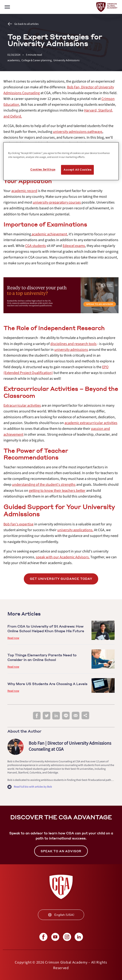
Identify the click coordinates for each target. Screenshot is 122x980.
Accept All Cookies (77, 170)
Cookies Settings (43, 170)
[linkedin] (56, 716)
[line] (66, 716)
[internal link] (78, 132)
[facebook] (37, 716)
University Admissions (66, 60)
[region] (61, 161)
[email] (76, 716)
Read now (13, 638)
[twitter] (46, 716)
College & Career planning (37, 60)
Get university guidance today (61, 579)
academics (14, 60)
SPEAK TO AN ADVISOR (61, 851)
